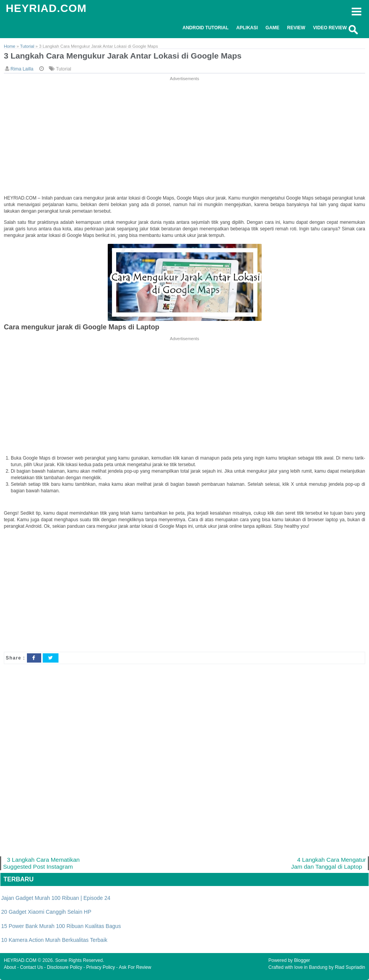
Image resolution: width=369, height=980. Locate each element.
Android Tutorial (205, 28)
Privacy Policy (101, 967)
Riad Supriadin (350, 967)
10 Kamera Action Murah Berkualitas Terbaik (54, 940)
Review (296, 28)
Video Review (330, 28)
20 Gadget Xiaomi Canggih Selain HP (46, 912)
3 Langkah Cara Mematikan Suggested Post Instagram (41, 863)
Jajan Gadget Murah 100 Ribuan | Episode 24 (56, 898)
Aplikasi (247, 28)
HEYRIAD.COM (46, 8)
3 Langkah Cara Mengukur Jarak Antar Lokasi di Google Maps (123, 56)
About (10, 967)
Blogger (302, 960)
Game (272, 28)
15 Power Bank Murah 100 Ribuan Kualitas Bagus (61, 926)
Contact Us (31, 967)
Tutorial (63, 69)
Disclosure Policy (64, 967)
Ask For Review (135, 967)
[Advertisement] (185, 136)
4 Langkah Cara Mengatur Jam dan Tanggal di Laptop (328, 863)
